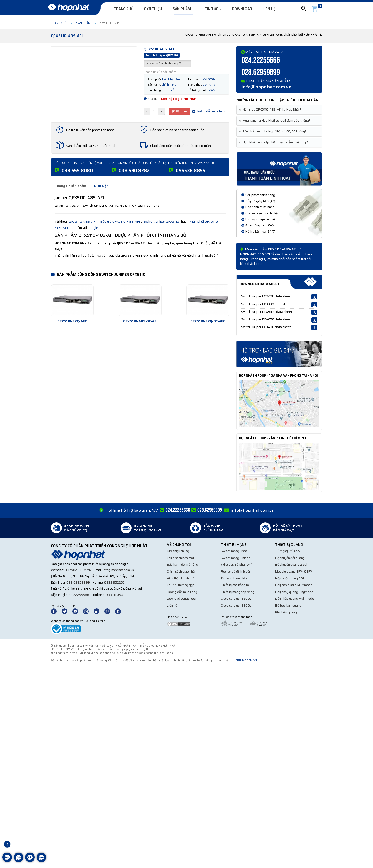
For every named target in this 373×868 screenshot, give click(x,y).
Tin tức (213, 9)
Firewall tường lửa (234, 578)
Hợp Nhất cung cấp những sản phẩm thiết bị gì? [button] (274, 142)
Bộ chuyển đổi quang (290, 558)
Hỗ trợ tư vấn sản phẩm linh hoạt (90, 130)
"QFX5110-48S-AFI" (83, 221)
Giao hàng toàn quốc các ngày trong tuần (180, 146)
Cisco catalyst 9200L (236, 599)
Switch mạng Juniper (235, 558)
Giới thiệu (153, 9)
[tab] (279, 110)
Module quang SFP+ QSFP (294, 571)
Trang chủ (124, 9)
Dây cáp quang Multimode (294, 585)
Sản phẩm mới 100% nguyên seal (91, 146)
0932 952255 (114, 582)
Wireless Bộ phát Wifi (237, 565)
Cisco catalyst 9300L (236, 606)
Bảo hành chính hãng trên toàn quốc (177, 130)
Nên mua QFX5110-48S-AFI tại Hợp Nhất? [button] (271, 110)
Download (242, 9)
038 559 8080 (77, 170)
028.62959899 (261, 72)
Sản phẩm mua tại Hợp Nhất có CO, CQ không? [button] (273, 132)
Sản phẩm (183, 9)
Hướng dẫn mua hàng (209, 111)
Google (93, 228)
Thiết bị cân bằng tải (235, 585)
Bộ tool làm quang (288, 606)
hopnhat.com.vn (78, 570)
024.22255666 (261, 60)
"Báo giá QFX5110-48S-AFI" (120, 221)
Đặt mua (180, 111)
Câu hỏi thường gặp (181, 585)
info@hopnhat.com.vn (267, 87)
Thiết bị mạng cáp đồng (238, 592)
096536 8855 (191, 170)
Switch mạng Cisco (234, 551)
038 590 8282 (134, 170)
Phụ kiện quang (286, 612)
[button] (304, 9)
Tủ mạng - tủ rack (288, 551)
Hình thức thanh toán (182, 578)
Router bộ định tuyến (236, 571)
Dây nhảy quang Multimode (295, 599)
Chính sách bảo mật (181, 558)
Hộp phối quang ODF (290, 578)
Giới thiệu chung (178, 551)
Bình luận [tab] (101, 186)
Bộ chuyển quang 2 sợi (291, 565)
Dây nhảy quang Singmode (294, 592)
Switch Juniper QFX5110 (161, 221)
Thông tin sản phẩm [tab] (70, 186)
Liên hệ (269, 9)
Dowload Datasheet (182, 599)
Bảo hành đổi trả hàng (183, 565)
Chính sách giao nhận (182, 571)
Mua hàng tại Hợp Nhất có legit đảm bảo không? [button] (275, 121)
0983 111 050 (113, 595)
